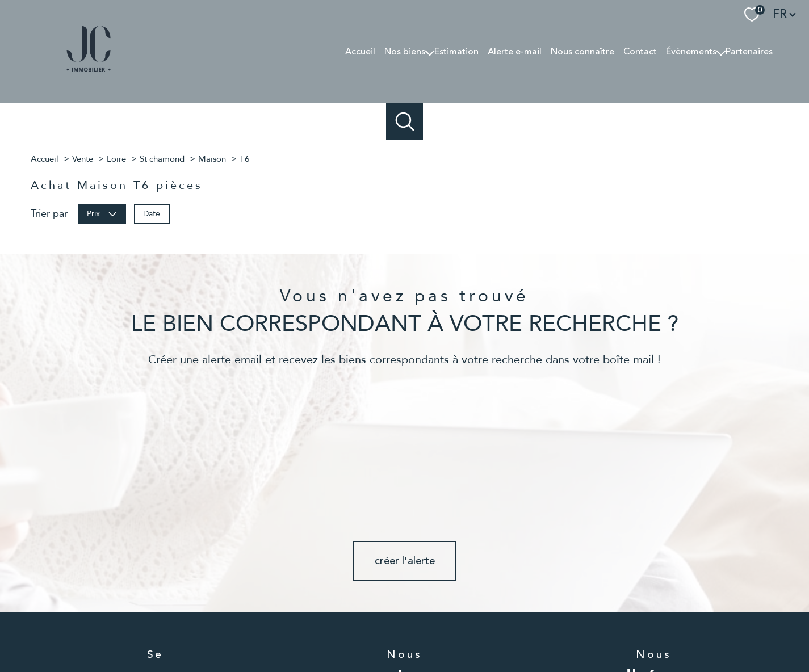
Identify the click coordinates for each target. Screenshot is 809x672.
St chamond (162, 159)
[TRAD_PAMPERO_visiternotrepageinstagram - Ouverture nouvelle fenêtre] (404, 590)
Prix (102, 213)
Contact (640, 52)
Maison (212, 159)
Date (152, 213)
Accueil (360, 52)
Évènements (691, 52)
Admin (522, 630)
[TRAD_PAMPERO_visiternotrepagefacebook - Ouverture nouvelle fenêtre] (366, 590)
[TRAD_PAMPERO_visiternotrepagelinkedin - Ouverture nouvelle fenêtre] (443, 590)
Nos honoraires (373, 630)
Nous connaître (582, 52)
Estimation (456, 52)
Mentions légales (477, 630)
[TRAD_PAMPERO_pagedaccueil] (89, 74)
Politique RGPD (609, 630)
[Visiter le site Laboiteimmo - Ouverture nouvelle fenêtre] (405, 653)
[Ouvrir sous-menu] (430, 52)
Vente (83, 159)
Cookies (653, 630)
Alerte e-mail (515, 52)
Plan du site (424, 630)
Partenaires (749, 52)
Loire (116, 159)
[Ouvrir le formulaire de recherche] (404, 122)
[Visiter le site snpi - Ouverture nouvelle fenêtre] (654, 589)
